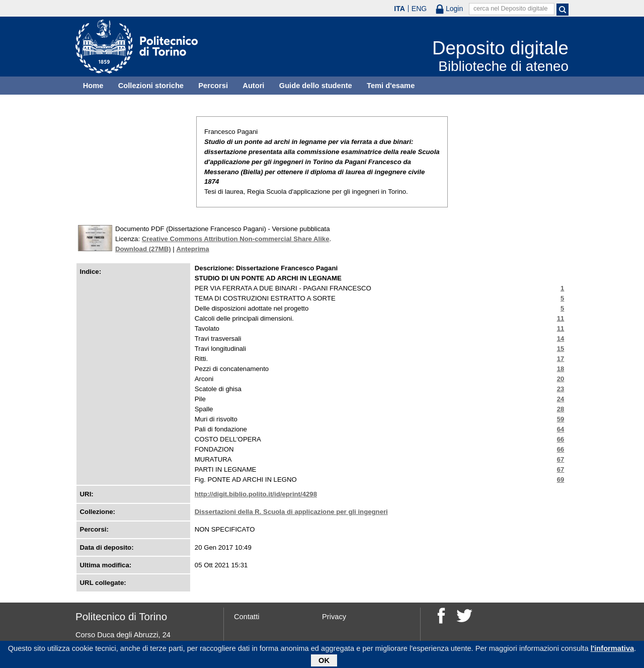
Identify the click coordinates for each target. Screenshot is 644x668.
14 (561, 339)
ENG (419, 9)
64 (561, 429)
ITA (399, 9)
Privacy (334, 617)
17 (561, 359)
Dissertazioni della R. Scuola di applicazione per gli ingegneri (291, 512)
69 (561, 479)
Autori (253, 86)
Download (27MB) (143, 249)
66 (561, 439)
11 (561, 318)
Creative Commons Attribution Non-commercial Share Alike (236, 239)
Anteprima (192, 249)
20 (561, 379)
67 (561, 459)
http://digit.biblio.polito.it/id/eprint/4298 (256, 494)
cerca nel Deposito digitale (511, 9)
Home (93, 86)
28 (561, 409)
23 (561, 389)
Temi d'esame (391, 86)
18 (561, 369)
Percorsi (213, 86)
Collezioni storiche (151, 86)
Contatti (247, 617)
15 (561, 349)
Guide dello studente (316, 86)
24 (561, 399)
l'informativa (613, 650)
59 (561, 419)
